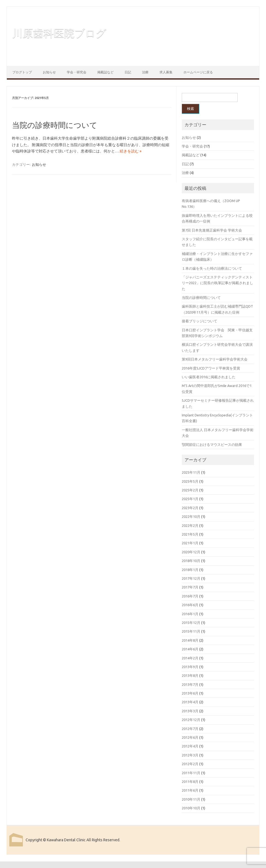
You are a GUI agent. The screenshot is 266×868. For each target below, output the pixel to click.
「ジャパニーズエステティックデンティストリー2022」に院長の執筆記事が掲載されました (217, 283)
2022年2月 (190, 525)
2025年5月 (190, 481)
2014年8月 (190, 640)
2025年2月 (190, 490)
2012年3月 (190, 755)
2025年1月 (190, 499)
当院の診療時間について (55, 125)
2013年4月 (190, 702)
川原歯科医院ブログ (59, 33)
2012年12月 (191, 720)
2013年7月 (190, 684)
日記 (128, 72)
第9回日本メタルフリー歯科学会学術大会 (215, 359)
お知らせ (49, 72)
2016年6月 (190, 605)
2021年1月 (190, 543)
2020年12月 (191, 552)
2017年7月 (190, 587)
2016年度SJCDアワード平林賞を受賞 (211, 368)
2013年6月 (190, 693)
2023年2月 (190, 508)
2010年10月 (191, 808)
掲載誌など (105, 72)
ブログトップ (22, 72)
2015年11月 (191, 631)
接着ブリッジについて (199, 321)
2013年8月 (190, 675)
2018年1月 (190, 570)
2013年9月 (190, 667)
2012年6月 (190, 737)
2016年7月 (190, 596)
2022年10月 (191, 516)
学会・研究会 (77, 72)
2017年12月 (191, 578)
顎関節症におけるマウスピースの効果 (212, 444)
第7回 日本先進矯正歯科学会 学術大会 (212, 230)
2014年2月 (190, 658)
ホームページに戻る (198, 72)
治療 (145, 72)
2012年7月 (190, 729)
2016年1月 (190, 614)
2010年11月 (191, 799)
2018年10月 (191, 561)
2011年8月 (190, 782)
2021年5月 (190, 534)
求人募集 (166, 72)
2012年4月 (190, 746)
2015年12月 (191, 623)
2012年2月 (190, 764)
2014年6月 (190, 649)
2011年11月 (191, 773)
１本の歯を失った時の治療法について (212, 268)
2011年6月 (190, 790)
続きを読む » (131, 151)
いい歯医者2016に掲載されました (209, 377)
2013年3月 (190, 711)
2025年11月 (191, 472)
